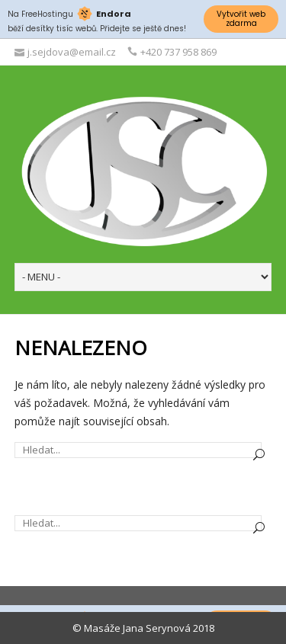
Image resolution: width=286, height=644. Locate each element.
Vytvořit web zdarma (241, 19)
